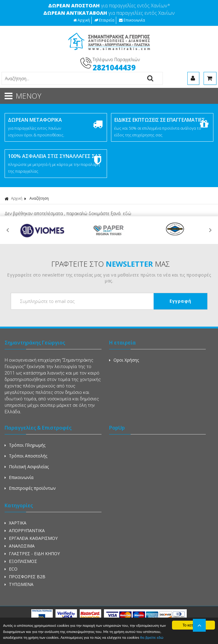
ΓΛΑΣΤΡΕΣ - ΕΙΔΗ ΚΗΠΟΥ (32, 554)
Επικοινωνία (132, 20)
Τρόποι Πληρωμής (25, 445)
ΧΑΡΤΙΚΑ (15, 523)
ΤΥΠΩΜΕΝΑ (19, 584)
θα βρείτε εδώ (177, 638)
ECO (11, 569)
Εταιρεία (104, 20)
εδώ (127, 213)
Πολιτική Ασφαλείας (27, 467)
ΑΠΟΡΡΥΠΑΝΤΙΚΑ (25, 530)
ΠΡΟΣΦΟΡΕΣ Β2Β (25, 577)
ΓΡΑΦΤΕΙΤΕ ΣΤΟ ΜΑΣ (111, 264)
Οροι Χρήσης (124, 360)
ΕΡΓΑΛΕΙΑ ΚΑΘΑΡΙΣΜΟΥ (31, 538)
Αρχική (82, 20)
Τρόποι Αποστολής (26, 456)
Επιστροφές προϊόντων (30, 488)
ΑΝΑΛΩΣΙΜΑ (20, 546)
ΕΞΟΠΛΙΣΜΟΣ (21, 561)
